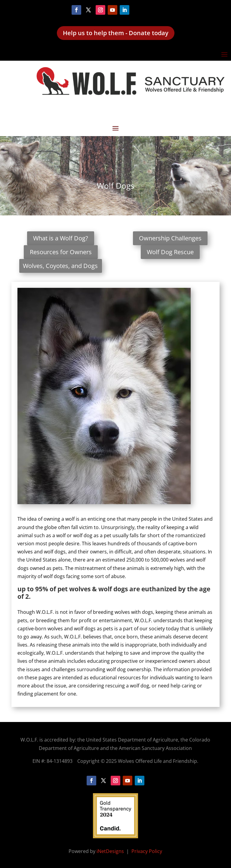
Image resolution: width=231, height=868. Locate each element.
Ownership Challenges (170, 238)
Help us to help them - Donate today (116, 33)
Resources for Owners (61, 252)
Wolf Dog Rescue (170, 252)
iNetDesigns (111, 851)
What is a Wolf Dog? (61, 238)
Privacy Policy (147, 851)
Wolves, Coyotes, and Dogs (60, 266)
